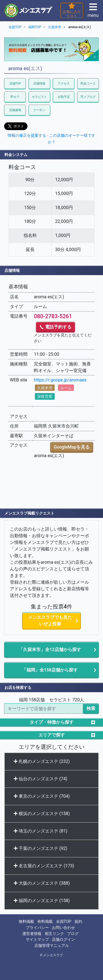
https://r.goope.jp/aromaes (60, 380)
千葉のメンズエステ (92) (41, 848)
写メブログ (88, 97)
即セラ (15, 97)
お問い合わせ (63, 928)
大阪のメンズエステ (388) (42, 883)
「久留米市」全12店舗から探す (50, 650)
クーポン (39, 110)
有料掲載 (45, 922)
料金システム (16, 155)
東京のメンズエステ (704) (42, 796)
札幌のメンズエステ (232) (42, 761)
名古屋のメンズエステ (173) (44, 866)
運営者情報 (32, 934)
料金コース (88, 84)
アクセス (64, 84)
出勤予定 (64, 97)
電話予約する (55, 327)
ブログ (73, 934)
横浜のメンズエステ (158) (42, 814)
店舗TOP (15, 84)
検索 (91, 708)
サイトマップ (37, 940)
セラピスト (39, 97)
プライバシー (37, 928)
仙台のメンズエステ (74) (41, 779)
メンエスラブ (53, 955)
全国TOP (64, 922)
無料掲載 (26, 922)
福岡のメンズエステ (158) (42, 901)
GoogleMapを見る (72, 447)
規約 (78, 922)
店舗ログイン (63, 940)
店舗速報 (15, 110)
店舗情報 (39, 84)
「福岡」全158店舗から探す (50, 670)
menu (93, 12)
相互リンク (54, 934)
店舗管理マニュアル (52, 946)
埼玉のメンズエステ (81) (41, 831)
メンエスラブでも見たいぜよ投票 (50, 621)
